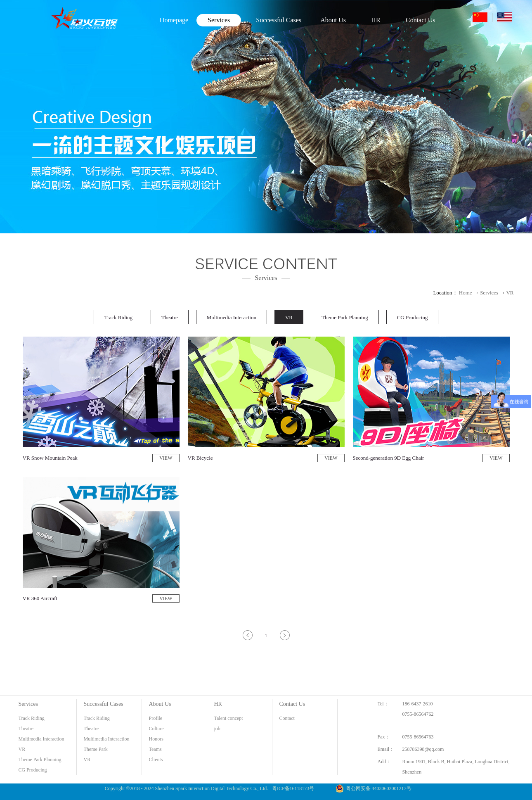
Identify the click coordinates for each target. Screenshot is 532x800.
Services (489, 293)
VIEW (166, 458)
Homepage (174, 20)
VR (510, 293)
